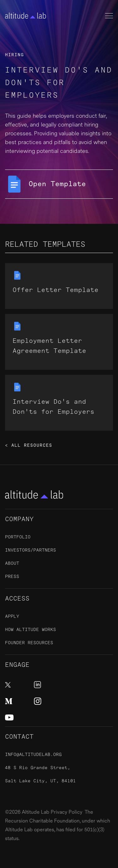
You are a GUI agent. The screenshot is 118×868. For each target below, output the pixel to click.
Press (12, 577)
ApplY (12, 616)
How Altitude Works (31, 630)
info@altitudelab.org (33, 755)
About (12, 563)
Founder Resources (29, 643)
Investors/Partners (31, 550)
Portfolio (18, 537)
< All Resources (29, 445)
